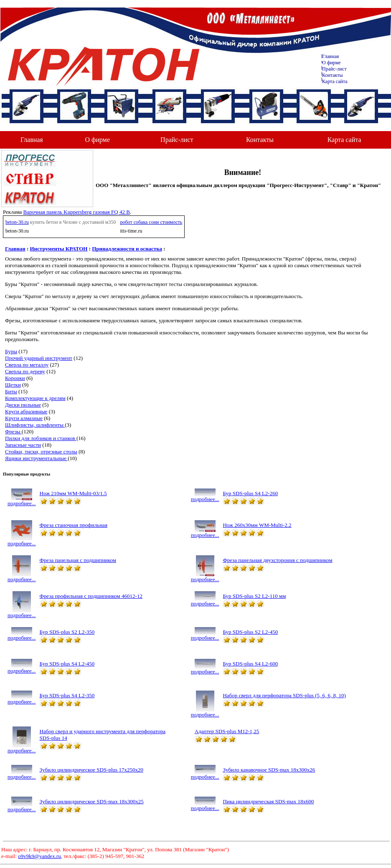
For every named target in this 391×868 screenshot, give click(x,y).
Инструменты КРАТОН (59, 249)
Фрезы (13, 431)
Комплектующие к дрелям (35, 398)
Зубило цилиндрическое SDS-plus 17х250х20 (91, 770)
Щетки (13, 385)
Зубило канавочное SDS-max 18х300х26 (269, 770)
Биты (11, 391)
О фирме (98, 140)
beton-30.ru (17, 222)
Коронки (15, 378)
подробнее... (22, 501)
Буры (11, 351)
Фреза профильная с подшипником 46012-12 (91, 596)
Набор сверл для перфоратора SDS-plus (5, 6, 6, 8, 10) (284, 695)
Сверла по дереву (25, 371)
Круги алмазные (24, 418)
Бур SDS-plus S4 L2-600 (250, 664)
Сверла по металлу (27, 365)
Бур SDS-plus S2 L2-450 (250, 632)
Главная (330, 56)
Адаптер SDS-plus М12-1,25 (227, 731)
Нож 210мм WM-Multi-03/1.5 (73, 493)
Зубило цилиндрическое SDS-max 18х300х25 (92, 801)
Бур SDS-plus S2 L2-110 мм (254, 596)
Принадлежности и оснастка (127, 249)
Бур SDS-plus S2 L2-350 (67, 632)
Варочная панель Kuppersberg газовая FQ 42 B (77, 212)
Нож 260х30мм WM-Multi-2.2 (257, 525)
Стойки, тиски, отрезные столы (41, 452)
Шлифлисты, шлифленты (35, 425)
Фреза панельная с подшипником (78, 560)
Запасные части (23, 445)
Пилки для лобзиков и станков (41, 438)
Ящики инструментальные (36, 458)
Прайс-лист (334, 69)
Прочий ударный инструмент (39, 358)
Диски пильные (23, 405)
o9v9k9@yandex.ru (39, 856)
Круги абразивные (26, 411)
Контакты (333, 75)
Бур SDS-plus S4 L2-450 (67, 664)
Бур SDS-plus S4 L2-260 (250, 493)
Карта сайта (335, 81)
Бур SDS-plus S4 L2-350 (67, 695)
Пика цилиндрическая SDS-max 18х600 (268, 801)
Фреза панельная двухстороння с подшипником (277, 560)
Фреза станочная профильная (74, 525)
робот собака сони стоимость (151, 222)
